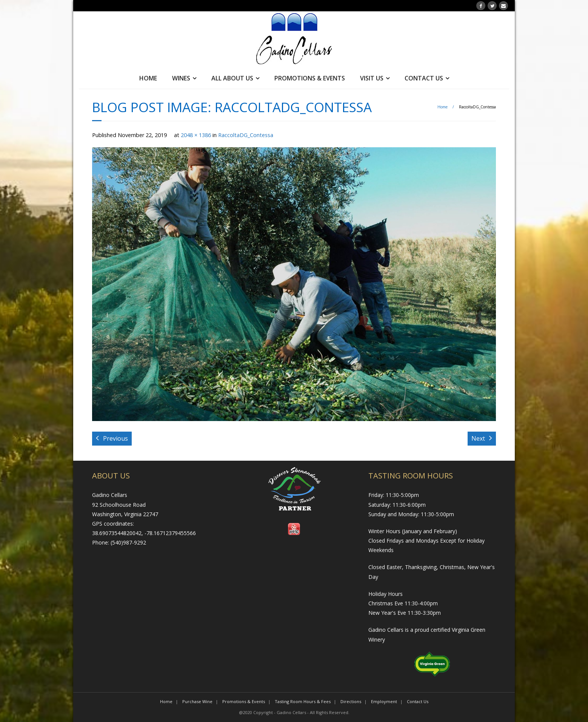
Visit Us (372, 78)
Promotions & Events (310, 78)
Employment (384, 701)
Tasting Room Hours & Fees (303, 701)
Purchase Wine (197, 701)
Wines (181, 78)
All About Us (232, 78)
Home (148, 78)
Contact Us (424, 78)
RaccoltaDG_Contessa (246, 135)
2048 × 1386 (196, 135)
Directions (351, 701)
